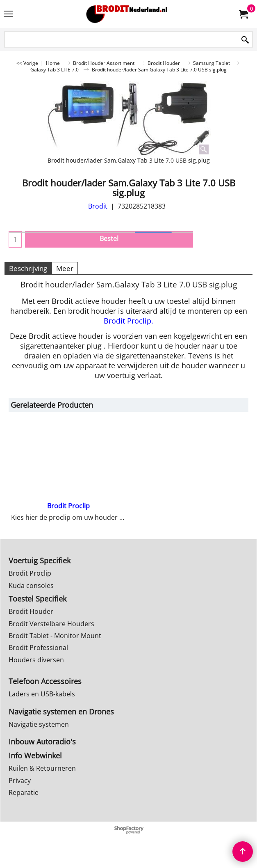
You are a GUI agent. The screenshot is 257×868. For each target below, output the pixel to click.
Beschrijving (28, 268)
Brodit (98, 206)
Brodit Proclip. (128, 321)
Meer (65, 268)
